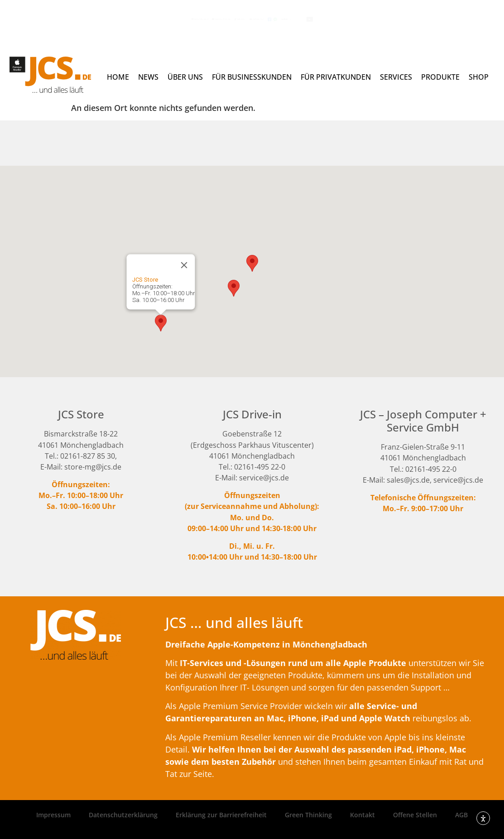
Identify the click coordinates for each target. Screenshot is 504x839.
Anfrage (216, 19)
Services (396, 77)
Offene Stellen (415, 815)
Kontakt (362, 815)
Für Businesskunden (252, 77)
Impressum (53, 815)
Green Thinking (308, 815)
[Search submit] (437, 19)
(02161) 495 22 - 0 (88, 19)
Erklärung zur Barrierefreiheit (221, 815)
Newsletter (271, 19)
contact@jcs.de (157, 19)
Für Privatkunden (336, 77)
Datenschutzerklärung (123, 815)
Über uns (185, 77)
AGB (461, 815)
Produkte (440, 77)
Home (118, 77)
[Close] (184, 265)
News (148, 77)
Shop (479, 77)
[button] (161, 323)
